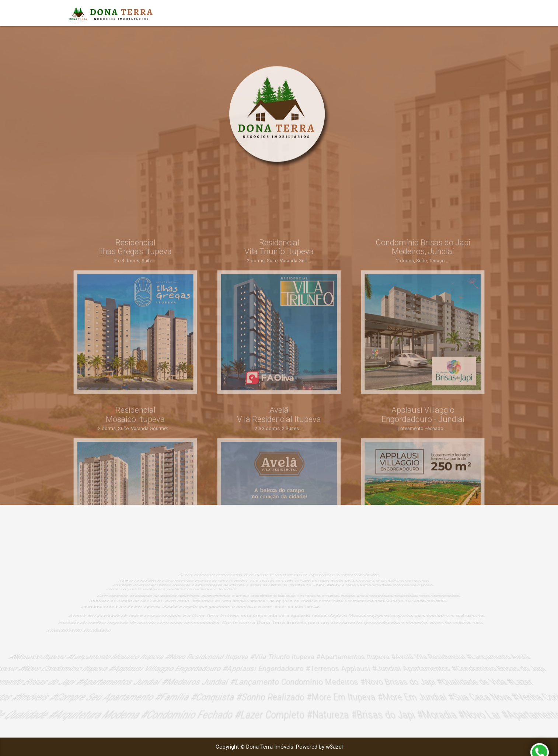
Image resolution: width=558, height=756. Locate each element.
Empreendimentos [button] (455, 13)
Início (406, 13)
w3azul (334, 747)
